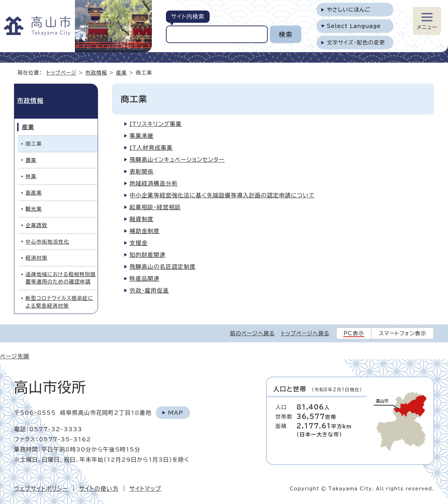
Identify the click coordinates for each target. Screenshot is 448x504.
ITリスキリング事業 (156, 124)
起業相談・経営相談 (155, 207)
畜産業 (34, 193)
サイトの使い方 (99, 489)
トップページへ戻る (305, 333)
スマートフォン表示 (402, 333)
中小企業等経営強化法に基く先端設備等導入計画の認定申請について (222, 195)
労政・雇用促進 (149, 290)
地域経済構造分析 (154, 183)
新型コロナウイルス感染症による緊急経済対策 (59, 302)
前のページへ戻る (252, 333)
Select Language (354, 26)
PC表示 (354, 333)
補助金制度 (145, 231)
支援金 (139, 243)
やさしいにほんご (349, 10)
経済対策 (36, 258)
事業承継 (142, 136)
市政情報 (96, 73)
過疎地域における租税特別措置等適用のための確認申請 (61, 278)
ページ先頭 (15, 356)
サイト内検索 (188, 16)
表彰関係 (142, 171)
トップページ (62, 73)
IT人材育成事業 (151, 148)
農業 (31, 160)
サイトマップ (145, 489)
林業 (31, 176)
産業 (122, 73)
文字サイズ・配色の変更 (356, 43)
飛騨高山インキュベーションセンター (177, 160)
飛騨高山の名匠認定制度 (163, 267)
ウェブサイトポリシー (41, 489)
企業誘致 (36, 225)
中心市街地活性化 (47, 242)
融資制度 (142, 219)
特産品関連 (145, 279)
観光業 (34, 209)
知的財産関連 (148, 255)
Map (176, 413)
